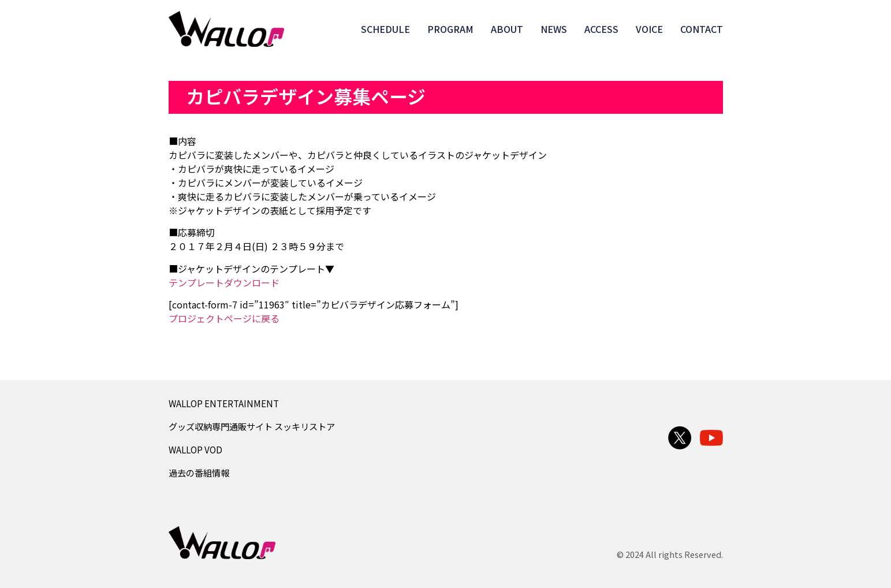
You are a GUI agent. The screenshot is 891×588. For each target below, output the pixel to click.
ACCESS (601, 29)
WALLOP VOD (195, 449)
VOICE (649, 29)
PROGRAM (450, 29)
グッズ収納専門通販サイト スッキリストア (252, 426)
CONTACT (702, 29)
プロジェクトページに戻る (224, 318)
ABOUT (507, 29)
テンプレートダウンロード (224, 282)
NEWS (554, 29)
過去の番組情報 (199, 472)
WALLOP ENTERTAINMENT (224, 403)
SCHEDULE (385, 29)
